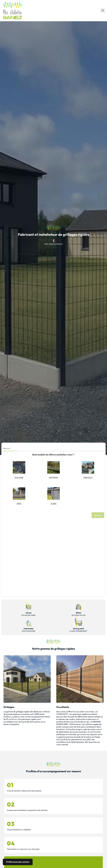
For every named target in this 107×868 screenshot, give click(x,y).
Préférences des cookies (18, 862)
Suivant (98, 515)
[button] (103, 11)
